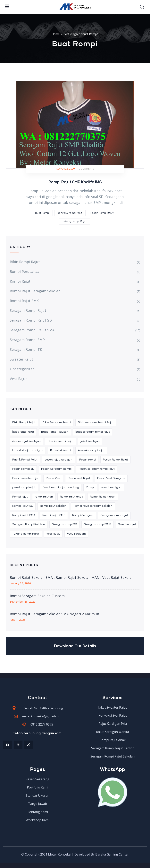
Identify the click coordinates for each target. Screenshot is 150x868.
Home (56, 34)
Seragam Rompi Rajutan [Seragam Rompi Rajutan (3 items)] (29, 524)
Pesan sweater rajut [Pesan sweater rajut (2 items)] (26, 478)
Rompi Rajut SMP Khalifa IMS (75, 182)
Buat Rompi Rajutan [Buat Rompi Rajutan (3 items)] (55, 432)
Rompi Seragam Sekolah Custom (37, 596)
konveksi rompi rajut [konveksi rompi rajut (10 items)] (91, 450)
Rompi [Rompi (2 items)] (90, 487)
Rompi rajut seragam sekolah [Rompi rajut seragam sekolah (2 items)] (93, 506)
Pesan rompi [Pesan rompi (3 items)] (88, 460)
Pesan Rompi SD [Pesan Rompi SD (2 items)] (23, 469)
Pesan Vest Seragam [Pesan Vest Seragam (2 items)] (111, 478)
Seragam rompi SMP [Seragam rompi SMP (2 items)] (98, 524)
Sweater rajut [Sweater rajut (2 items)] (127, 524)
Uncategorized (22, 369)
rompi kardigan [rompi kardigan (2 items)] (111, 487)
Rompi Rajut (20, 281)
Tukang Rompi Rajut (74, 221)
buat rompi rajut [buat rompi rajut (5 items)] (23, 432)
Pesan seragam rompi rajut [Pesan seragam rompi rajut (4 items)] (97, 469)
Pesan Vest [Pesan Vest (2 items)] (53, 478)
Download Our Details (75, 646)
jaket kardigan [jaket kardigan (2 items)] (90, 441)
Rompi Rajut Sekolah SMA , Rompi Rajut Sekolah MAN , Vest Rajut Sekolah (72, 577)
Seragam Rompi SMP (27, 340)
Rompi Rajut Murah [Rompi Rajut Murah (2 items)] (103, 497)
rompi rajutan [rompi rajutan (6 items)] (44, 497)
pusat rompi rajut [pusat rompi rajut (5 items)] (24, 487)
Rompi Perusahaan (26, 271)
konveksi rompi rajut (70, 213)
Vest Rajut (18, 379)
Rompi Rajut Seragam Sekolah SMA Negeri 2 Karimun (54, 614)
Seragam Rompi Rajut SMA (32, 330)
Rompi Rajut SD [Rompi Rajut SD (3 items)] (23, 506)
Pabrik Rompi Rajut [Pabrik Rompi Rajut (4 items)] (25, 460)
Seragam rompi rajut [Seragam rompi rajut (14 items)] (114, 515)
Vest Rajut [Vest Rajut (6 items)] (53, 534)
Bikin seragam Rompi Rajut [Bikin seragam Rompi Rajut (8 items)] (96, 423)
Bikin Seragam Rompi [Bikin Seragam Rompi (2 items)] (57, 423)
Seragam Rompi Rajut (28, 310)
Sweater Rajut (21, 359)
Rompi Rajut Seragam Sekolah (35, 291)
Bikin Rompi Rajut (25, 262)
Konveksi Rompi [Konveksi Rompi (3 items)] (61, 450)
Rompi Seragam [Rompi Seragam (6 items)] (83, 515)
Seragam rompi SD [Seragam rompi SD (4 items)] (64, 524)
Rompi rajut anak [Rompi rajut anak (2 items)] (71, 497)
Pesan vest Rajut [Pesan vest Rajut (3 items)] (79, 478)
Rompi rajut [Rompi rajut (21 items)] (20, 497)
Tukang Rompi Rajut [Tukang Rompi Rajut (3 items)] (26, 534)
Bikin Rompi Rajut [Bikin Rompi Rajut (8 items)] (24, 423)
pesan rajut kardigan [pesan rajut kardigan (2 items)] (58, 460)
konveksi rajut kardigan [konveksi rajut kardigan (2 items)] (28, 450)
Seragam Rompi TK (26, 349)
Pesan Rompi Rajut (102, 213)
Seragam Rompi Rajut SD (31, 320)
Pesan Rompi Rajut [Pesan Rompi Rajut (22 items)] (116, 460)
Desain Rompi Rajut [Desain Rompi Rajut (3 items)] (61, 441)
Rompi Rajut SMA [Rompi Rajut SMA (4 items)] (24, 515)
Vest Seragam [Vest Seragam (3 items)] (76, 534)
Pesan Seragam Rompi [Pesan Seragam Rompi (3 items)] (56, 469)
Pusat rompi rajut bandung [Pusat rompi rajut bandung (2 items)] (61, 487)
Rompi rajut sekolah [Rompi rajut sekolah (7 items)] (53, 506)
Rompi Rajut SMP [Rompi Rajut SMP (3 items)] (54, 515)
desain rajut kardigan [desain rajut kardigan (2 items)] (26, 441)
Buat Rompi (42, 213)
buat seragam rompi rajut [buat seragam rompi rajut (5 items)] (93, 432)
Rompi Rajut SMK (24, 301)
